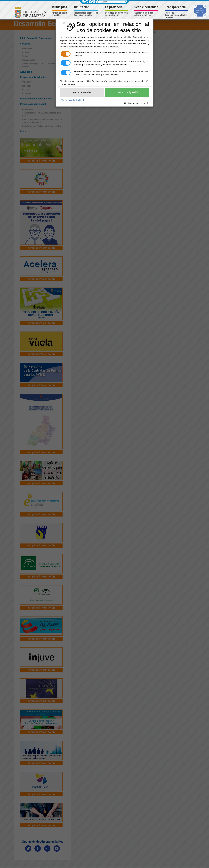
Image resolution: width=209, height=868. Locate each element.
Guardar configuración (127, 92)
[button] (60, 11)
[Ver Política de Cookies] (72, 100)
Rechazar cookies (82, 92)
